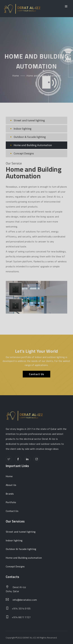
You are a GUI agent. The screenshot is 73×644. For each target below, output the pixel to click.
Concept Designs (24, 153)
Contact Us (36, 374)
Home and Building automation (24, 558)
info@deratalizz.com (25, 600)
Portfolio (11, 502)
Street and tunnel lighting (29, 120)
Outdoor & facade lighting (30, 137)
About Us (11, 485)
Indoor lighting (23, 129)
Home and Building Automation (33, 145)
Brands (10, 494)
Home (16, 76)
